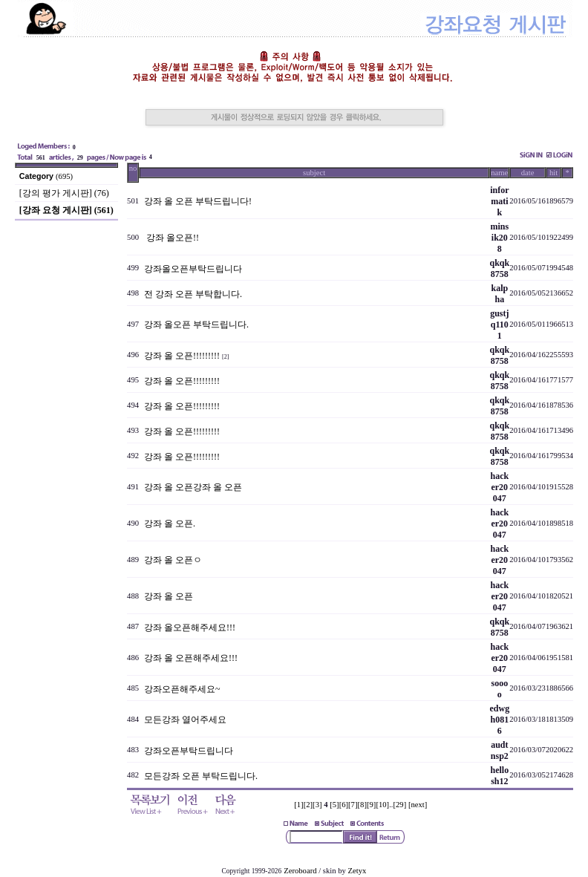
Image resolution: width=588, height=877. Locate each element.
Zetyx (357, 871)
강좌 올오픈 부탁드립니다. (196, 325)
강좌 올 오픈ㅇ (173, 560)
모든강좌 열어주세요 (185, 720)
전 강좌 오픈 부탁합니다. (193, 294)
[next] (418, 805)
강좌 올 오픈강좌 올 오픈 (193, 487)
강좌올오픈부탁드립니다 (193, 269)
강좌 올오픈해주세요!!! (190, 627)
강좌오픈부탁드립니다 (189, 751)
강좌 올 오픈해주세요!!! (191, 658)
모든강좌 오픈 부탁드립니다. (201, 776)
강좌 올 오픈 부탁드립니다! (198, 201)
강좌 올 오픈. (170, 524)
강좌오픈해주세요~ (182, 689)
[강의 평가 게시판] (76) (64, 193)
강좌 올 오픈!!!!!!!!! (182, 356)
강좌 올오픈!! (171, 238)
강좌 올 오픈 (169, 596)
